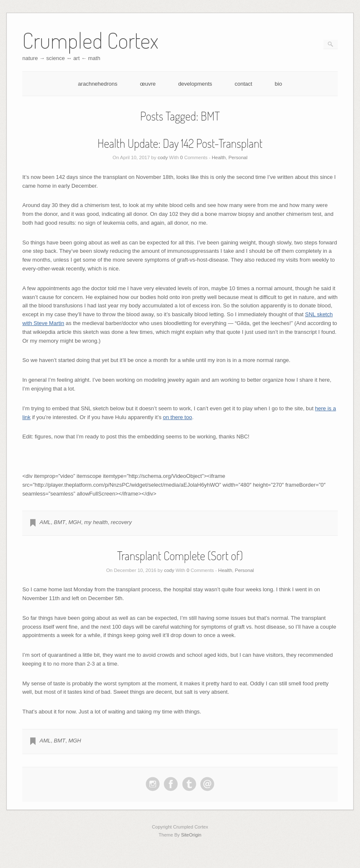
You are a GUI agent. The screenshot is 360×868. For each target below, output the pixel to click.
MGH (75, 522)
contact (243, 84)
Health (219, 157)
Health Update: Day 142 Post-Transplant (180, 143)
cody (163, 157)
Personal (238, 157)
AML (45, 522)
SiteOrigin (191, 835)
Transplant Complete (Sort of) (180, 556)
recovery (121, 522)
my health (96, 522)
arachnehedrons (98, 84)
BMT (59, 522)
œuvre (148, 84)
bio (278, 84)
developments (195, 84)
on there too (177, 417)
